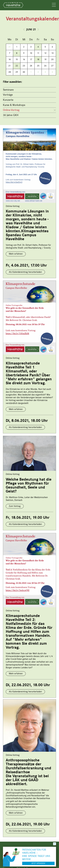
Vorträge (8, 95)
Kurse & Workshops (14, 105)
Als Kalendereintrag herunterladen (25, 272)
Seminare (8, 90)
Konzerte (8, 100)
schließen (55, 844)
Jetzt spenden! (38, 863)
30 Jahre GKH (11, 115)
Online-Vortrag (11, 110)
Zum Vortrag (15, 505)
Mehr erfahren (16, 254)
